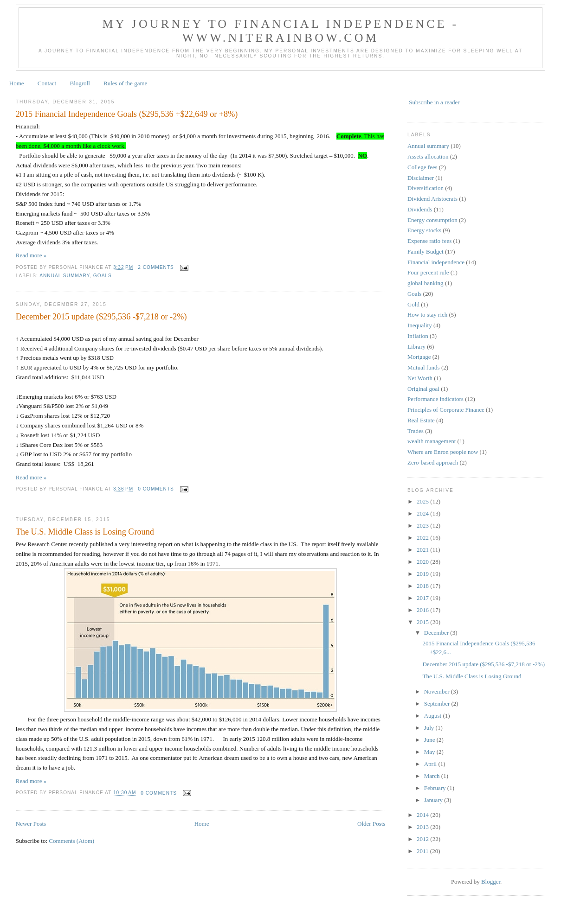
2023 (423, 526)
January (434, 800)
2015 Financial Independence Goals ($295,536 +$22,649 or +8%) (127, 114)
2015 (423, 622)
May (430, 752)
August (434, 716)
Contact (47, 83)
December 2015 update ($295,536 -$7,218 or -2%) (101, 317)
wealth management (432, 441)
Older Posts (371, 824)
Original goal (423, 389)
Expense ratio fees (429, 241)
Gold (413, 304)
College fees (422, 167)
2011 (423, 851)
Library (416, 347)
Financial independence (436, 262)
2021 (423, 550)
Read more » (31, 255)
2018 (423, 586)
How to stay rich (427, 315)
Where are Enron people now (443, 452)
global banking (426, 283)
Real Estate (421, 420)
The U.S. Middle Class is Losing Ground (85, 532)
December (437, 633)
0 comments (156, 489)
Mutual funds (424, 367)
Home (17, 83)
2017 (423, 598)
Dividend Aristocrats (432, 199)
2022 (423, 538)
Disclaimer (421, 178)
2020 (423, 562)
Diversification (426, 188)
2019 (423, 574)
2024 (423, 513)
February (436, 788)
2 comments (156, 267)
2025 (423, 501)
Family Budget (426, 252)
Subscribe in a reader (434, 102)
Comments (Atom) (71, 841)
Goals (103, 276)
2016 (423, 610)
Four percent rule (428, 272)
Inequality (420, 325)
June (430, 740)
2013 (423, 827)
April (431, 764)
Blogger (491, 882)
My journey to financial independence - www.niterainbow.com (281, 31)
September (438, 704)
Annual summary (64, 276)
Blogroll (80, 83)
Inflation (418, 336)
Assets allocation (428, 156)
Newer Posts (31, 824)
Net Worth (420, 378)
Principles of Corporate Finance (446, 410)
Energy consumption (432, 220)
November (438, 691)
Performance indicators (435, 399)
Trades (416, 431)
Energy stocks (424, 230)
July (430, 728)
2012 (423, 839)
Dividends (420, 209)
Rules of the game (125, 83)
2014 (423, 815)
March (433, 776)
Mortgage (419, 357)
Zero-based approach (433, 462)
